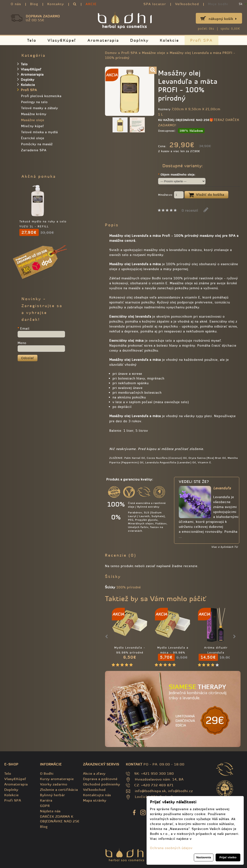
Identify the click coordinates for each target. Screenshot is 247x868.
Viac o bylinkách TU (225, 547)
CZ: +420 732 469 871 (154, 785)
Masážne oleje (154, 53)
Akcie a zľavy (94, 773)
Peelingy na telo (34, 102)
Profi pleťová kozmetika (41, 96)
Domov (111, 53)
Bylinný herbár (52, 795)
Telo (32, 40)
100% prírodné (129, 587)
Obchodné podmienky (102, 784)
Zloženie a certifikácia (59, 790)
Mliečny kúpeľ (32, 126)
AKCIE (91, 4)
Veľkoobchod (187, 4)
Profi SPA (201, 40)
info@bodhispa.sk (150, 791)
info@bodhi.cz (180, 791)
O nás (16, 4)
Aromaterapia (103, 40)
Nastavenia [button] (204, 857)
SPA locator (155, 4)
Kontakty (56, 4)
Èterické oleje (33, 138)
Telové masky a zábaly (40, 108)
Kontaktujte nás (97, 795)
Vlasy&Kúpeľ (62, 40)
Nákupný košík (223, 19)
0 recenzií (190, 210)
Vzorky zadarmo (54, 784)
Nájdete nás (50, 811)
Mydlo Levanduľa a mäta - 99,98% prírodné (173, 653)
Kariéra (46, 800)
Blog (34, 4)
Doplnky (139, 40)
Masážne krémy (34, 114)
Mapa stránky (95, 800)
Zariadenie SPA (34, 150)
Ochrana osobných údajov (171, 848)
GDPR (45, 806)
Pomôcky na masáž (37, 144)
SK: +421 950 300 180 (154, 773)
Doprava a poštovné (100, 779)
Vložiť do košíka (206, 195)
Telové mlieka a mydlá (39, 132)
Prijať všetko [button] (228, 857)
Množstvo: (171, 195)
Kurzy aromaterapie (57, 779)
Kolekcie (169, 40)
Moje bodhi (218, 4)
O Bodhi (47, 773)
